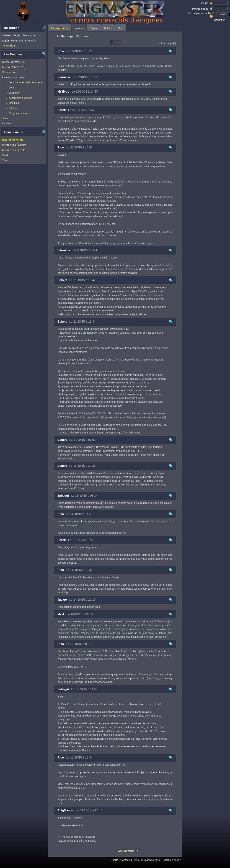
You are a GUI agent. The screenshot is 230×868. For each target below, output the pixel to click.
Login (207, 3)
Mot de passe (202, 9)
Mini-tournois (9, 72)
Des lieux (14, 103)
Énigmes (94, 28)
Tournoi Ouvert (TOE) (14, 62)
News (5, 160)
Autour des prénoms (20, 98)
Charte (114, 860)
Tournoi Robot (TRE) (14, 67)
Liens (136, 860)
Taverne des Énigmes (14, 145)
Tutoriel (13, 108)
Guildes (6, 155)
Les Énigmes (13, 54)
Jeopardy (14, 93)
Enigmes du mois (19, 113)
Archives (7, 123)
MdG (120, 28)
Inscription (219, 20)
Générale (79, 28)
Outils (5, 118)
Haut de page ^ (173, 860)
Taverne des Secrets (13, 150)
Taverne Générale (12, 140)
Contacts (126, 860)
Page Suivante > (127, 851)
